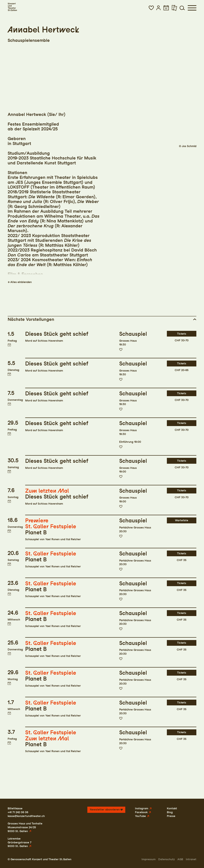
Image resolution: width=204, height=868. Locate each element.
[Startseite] (12, 7)
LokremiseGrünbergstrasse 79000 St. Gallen (20, 842)
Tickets (182, 334)
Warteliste (182, 520)
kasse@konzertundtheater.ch (26, 816)
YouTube (140, 816)
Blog (170, 812)
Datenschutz (166, 859)
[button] (151, 8)
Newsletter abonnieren (105, 809)
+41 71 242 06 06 (18, 812)
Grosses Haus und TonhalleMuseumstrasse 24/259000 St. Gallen (25, 827)
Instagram (142, 808)
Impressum (149, 859)
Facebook (141, 812)
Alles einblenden (21, 282)
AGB (180, 859)
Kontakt (172, 808)
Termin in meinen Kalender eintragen (9, 345)
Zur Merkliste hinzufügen (121, 349)
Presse (171, 816)
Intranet (191, 859)
